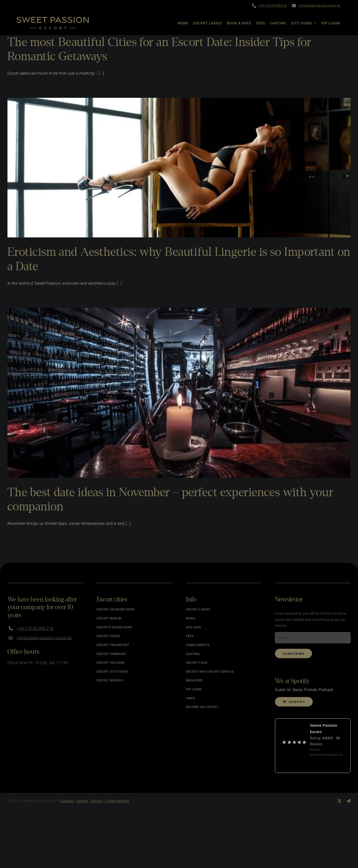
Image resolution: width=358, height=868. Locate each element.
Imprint (82, 801)
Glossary (67, 801)
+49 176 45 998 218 (273, 5)
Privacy (97, 801)
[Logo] (53, 19)
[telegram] (349, 801)
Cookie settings (117, 801)
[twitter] (340, 801)
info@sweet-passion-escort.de (319, 5)
